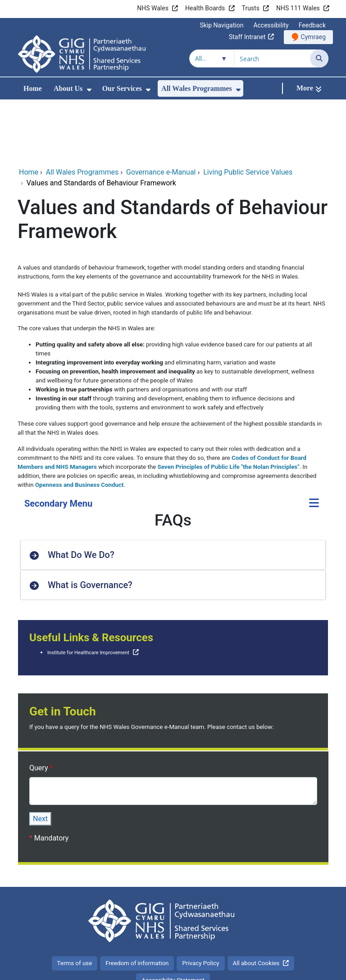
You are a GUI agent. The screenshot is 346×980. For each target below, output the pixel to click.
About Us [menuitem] (68, 88)
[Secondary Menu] (314, 443)
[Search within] (212, 58)
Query (39, 708)
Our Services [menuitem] (122, 88)
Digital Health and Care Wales (281, 969)
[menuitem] (89, 90)
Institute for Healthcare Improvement (88, 592)
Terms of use (75, 903)
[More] (309, 88)
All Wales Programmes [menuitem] (197, 88)
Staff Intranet (247, 37)
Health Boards (205, 8)
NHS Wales (153, 8)
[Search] (319, 58)
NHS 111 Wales (298, 8)
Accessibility (271, 25)
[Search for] (272, 58)
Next (40, 758)
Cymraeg (313, 37)
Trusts (251, 8)
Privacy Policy (200, 903)
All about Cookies (256, 903)
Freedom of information (137, 903)
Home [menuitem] (33, 88)
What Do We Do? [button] (81, 494)
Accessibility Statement (173, 920)
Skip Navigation (221, 25)
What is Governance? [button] (90, 525)
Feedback (312, 25)
